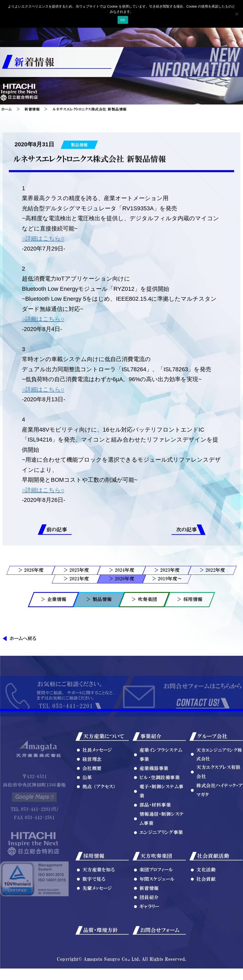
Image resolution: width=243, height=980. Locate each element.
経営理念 (92, 781)
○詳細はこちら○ (43, 238)
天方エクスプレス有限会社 (218, 794)
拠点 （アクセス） (99, 809)
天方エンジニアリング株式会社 (219, 776)
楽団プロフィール (156, 892)
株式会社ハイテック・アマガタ (220, 812)
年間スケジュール (157, 901)
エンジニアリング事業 (161, 855)
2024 (120, 570)
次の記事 (187, 530)
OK (123, 20)
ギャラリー (149, 929)
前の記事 (57, 530)
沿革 (87, 800)
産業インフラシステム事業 (161, 777)
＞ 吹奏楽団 (144, 599)
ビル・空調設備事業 (160, 800)
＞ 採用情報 (190, 599)
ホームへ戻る (23, 639)
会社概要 (92, 790)
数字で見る (94, 901)
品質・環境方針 (101, 952)
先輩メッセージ (97, 910)
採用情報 (94, 878)
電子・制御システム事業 (162, 813)
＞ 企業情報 (54, 599)
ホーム (7, 109)
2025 (74, 570)
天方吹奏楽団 (156, 878)
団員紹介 (149, 919)
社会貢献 (206, 901)
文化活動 (206, 892)
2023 (165, 570)
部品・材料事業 (155, 827)
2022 (210, 570)
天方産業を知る (99, 892)
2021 (74, 579)
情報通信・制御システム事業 (162, 841)
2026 (29, 570)
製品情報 (79, 145)
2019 (163, 579)
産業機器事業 (154, 790)
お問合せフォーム (160, 952)
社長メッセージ (97, 772)
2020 (120, 579)
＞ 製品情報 (99, 599)
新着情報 (32, 109)
